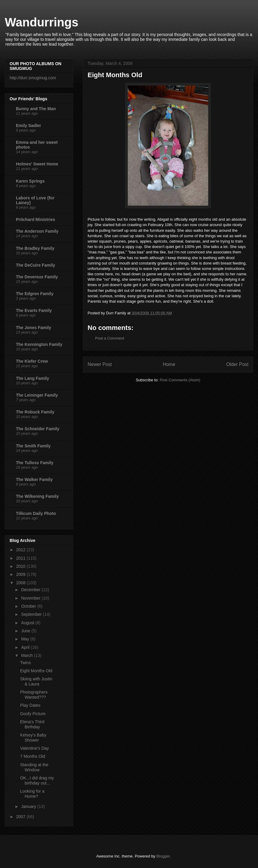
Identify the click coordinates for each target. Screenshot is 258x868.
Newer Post (100, 364)
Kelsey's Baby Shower (33, 738)
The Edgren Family (35, 294)
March (27, 655)
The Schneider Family (38, 429)
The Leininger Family (37, 395)
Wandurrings (42, 22)
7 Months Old (33, 756)
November (31, 598)
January (29, 806)
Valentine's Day (34, 748)
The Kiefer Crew (32, 361)
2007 (21, 817)
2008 (21, 583)
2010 (21, 566)
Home (169, 364)
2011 (21, 558)
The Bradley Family (35, 248)
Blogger (163, 856)
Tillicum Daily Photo (36, 513)
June (26, 631)
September (32, 614)
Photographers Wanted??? (34, 695)
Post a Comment (110, 338)
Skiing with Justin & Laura (36, 681)
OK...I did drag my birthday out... (37, 780)
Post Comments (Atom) (180, 380)
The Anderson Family (37, 231)
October (29, 606)
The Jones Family (33, 328)
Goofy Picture (33, 714)
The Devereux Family (37, 277)
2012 (21, 550)
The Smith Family (33, 446)
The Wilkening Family (37, 496)
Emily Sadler (28, 126)
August (28, 623)
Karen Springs (30, 181)
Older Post (237, 364)
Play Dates (30, 705)
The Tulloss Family (35, 463)
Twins (25, 663)
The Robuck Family (35, 412)
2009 (21, 574)
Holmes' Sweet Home (37, 164)
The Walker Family (34, 479)
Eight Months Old (36, 671)
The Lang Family (32, 378)
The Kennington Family (39, 344)
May (25, 639)
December (31, 590)
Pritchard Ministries (36, 219)
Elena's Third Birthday (32, 724)
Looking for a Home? (32, 794)
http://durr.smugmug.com (33, 78)
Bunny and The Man (36, 109)
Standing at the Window (34, 767)
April (26, 647)
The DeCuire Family (36, 265)
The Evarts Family (34, 310)
